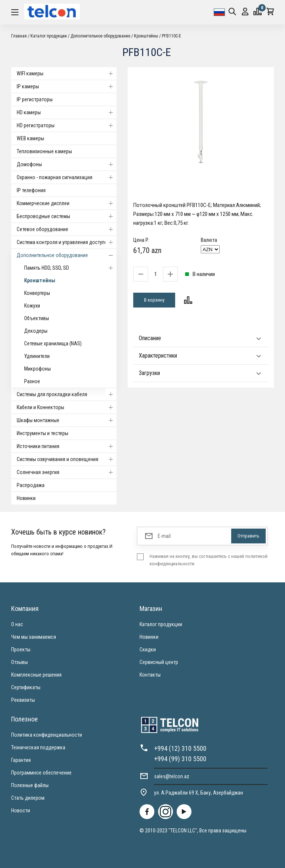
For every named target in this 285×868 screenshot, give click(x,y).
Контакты (150, 675)
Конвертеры (37, 293)
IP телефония (31, 190)
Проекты (21, 650)
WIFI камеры (67, 73)
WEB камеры (30, 138)
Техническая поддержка (38, 747)
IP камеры (67, 86)
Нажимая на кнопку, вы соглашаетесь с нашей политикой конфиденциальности (209, 560)
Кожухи (32, 306)
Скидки (148, 650)
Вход (245, 12)
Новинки (26, 498)
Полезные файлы (30, 785)
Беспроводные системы (67, 216)
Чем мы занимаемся (34, 637)
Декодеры (36, 331)
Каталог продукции (49, 36)
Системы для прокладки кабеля (67, 394)
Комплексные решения (36, 675)
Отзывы (19, 662)
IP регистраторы (35, 99)
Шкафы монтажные (67, 420)
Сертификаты (26, 687)
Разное (32, 381)
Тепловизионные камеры (44, 151)
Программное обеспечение (41, 773)
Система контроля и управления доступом (67, 242)
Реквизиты (23, 700)
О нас (17, 624)
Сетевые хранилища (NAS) (53, 343)
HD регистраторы (67, 125)
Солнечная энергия (67, 472)
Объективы (37, 318)
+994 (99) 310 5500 (180, 759)
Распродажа (31, 485)
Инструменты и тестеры (42, 433)
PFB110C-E (171, 36)
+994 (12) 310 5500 (180, 748)
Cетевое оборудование (67, 229)
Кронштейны (146, 36)
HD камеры (67, 112)
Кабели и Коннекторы (67, 407)
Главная (19, 36)
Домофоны (67, 164)
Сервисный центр (159, 662)
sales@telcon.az (172, 776)
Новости (21, 811)
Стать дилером (28, 798)
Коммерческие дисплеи (67, 203)
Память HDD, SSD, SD (70, 268)
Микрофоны (37, 369)
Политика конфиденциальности (47, 735)
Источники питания (67, 446)
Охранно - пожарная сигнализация (67, 177)
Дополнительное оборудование (100, 36)
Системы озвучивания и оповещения (67, 459)
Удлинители (37, 356)
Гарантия (21, 760)
